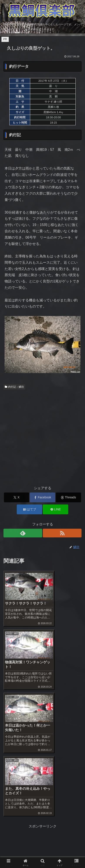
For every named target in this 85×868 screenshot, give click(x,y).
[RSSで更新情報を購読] (62, 533)
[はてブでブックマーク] (29, 509)
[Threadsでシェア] (69, 497)
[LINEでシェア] (56, 509)
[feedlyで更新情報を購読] (23, 533)
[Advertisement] (42, 436)
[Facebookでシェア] (42, 497)
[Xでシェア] (17, 497)
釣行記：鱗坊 (14, 387)
